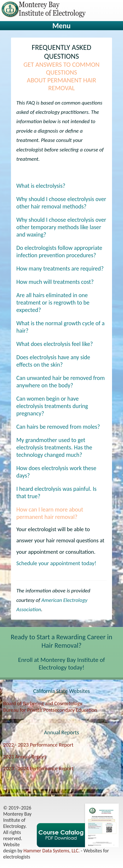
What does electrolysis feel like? (55, 344)
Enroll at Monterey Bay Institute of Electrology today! (62, 664)
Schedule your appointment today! (56, 563)
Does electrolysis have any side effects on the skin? (53, 361)
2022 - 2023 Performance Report (38, 745)
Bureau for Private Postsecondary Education (50, 710)
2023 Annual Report (25, 757)
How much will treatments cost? (55, 282)
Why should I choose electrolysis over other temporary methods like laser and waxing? (61, 227)
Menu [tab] (61, 26)
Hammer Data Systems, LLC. (52, 851)
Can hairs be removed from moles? (58, 427)
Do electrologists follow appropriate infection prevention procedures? (59, 252)
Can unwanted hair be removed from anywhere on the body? (61, 382)
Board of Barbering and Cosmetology (43, 703)
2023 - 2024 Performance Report (38, 768)
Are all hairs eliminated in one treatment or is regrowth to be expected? (53, 303)
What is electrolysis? (41, 186)
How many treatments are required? (60, 269)
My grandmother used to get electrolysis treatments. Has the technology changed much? (54, 447)
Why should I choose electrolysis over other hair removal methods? (61, 203)
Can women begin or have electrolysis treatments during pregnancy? (52, 406)
